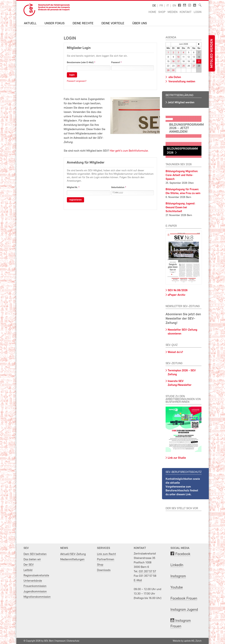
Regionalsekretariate (36, 575)
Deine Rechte (83, 24)
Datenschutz (73, 641)
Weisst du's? (175, 352)
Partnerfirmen (106, 559)
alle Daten (174, 77)
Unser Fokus (55, 24)
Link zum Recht (106, 554)
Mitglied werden (212, 53)
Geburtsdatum (118, 187)
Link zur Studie (177, 458)
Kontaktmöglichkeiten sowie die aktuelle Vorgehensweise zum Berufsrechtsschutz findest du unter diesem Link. (183, 487)
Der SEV (29, 565)
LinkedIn (177, 565)
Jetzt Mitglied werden (181, 102)
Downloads (104, 570)
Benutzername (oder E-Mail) (80, 63)
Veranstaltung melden (181, 82)
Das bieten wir (32, 559)
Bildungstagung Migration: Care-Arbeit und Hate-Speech (182, 175)
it (168, 6)
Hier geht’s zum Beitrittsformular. (129, 151)
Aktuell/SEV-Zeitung (73, 554)
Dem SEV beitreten (35, 554)
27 (194, 66)
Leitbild (28, 570)
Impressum (60, 641)
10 (178, 57)
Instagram (178, 576)
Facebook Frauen (184, 598)
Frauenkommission (35, 586)
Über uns (140, 24)
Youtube (177, 587)
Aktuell (30, 24)
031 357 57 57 (147, 571)
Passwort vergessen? (77, 81)
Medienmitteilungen (72, 559)
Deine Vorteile (113, 24)
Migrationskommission (37, 597)
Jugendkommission (35, 591)
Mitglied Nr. (72, 187)
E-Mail (138, 580)
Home (152, 12)
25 (184, 66)
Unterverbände (33, 581)
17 (178, 62)
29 (168, 70)
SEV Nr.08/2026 (178, 290)
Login (198, 12)
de (154, 6)
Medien (173, 12)
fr (161, 6)
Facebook (183, 554)
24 (178, 66)
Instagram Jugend (184, 610)
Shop (162, 12)
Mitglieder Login (79, 48)
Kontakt (186, 12)
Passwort (116, 63)
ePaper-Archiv (176, 295)
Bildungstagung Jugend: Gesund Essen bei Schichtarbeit (180, 207)
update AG (189, 641)
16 (173, 62)
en (174, 6)
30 (173, 70)
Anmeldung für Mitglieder (86, 163)
